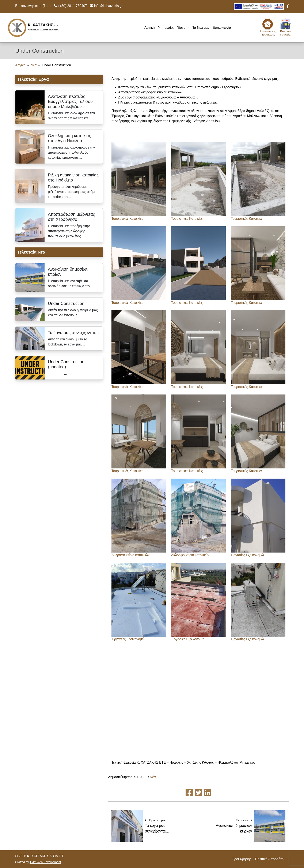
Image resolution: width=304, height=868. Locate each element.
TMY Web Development (45, 862)
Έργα (182, 28)
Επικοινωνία (222, 28)
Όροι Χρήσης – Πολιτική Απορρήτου (259, 859)
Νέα (34, 65)
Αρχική (150, 28)
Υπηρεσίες (166, 28)
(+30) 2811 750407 (73, 6)
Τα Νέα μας (201, 28)
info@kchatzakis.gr (108, 6)
